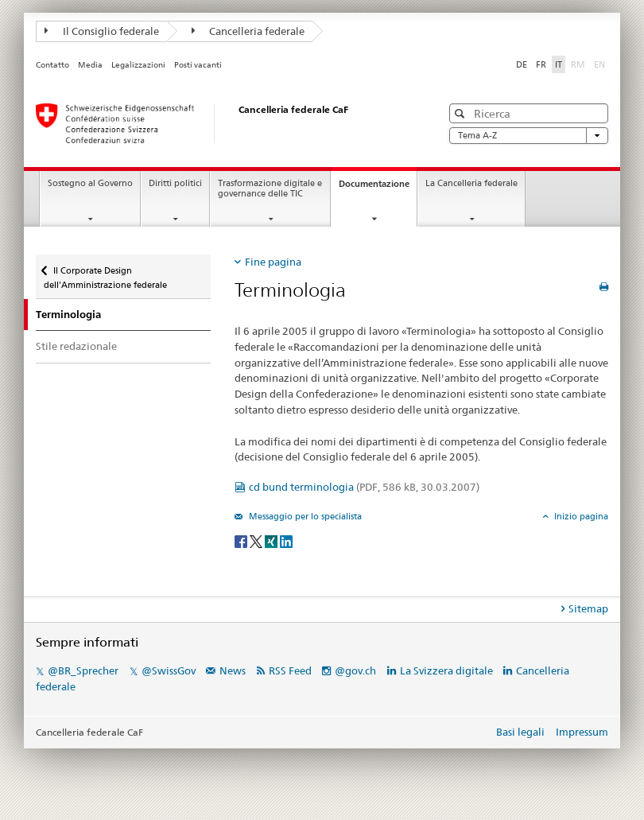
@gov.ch (355, 670)
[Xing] (272, 540)
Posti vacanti (198, 65)
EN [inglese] (601, 64)
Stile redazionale (76, 346)
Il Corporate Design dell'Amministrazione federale (105, 272)
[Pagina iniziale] (223, 123)
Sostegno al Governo (90, 183)
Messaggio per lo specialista (304, 516)
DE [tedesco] (522, 64)
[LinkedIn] (286, 540)
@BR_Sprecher (83, 670)
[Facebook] (242, 540)
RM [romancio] (580, 64)
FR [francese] (541, 64)
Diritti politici (175, 183)
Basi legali (520, 732)
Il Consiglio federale (102, 31)
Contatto (52, 65)
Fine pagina (273, 262)
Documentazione (378, 188)
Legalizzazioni (138, 65)
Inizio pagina (580, 516)
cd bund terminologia (364, 487)
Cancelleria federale (248, 31)
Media (90, 65)
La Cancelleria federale (471, 183)
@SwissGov (169, 670)
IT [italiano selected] (559, 64)
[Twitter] (257, 540)
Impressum (582, 732)
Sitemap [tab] (588, 608)
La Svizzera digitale (446, 670)
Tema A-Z (529, 136)
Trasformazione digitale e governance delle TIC (270, 188)
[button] (462, 113)
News (233, 670)
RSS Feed (290, 670)
